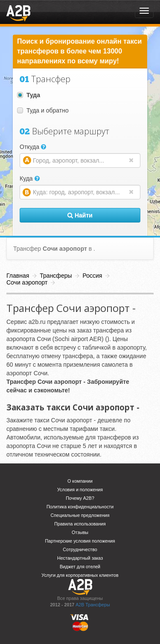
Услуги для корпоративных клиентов (80, 575)
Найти (80, 215)
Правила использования (80, 524)
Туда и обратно (43, 110)
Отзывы (80, 532)
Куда (30, 178)
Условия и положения (80, 490)
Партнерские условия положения (80, 541)
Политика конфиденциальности (80, 507)
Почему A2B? (80, 498)
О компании (80, 481)
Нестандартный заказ (80, 558)
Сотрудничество (80, 549)
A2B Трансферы (93, 605)
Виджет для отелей (80, 567)
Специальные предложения (80, 515)
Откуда (33, 147)
